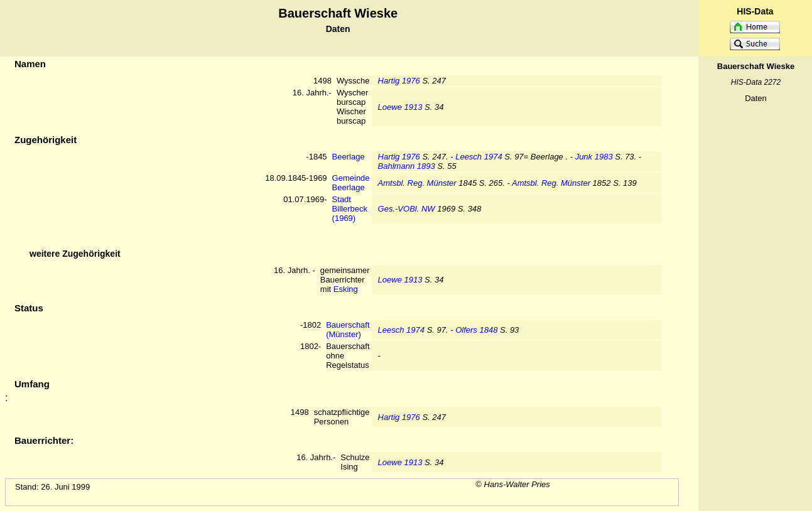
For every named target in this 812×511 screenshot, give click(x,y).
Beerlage (349, 157)
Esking (346, 289)
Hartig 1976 (399, 81)
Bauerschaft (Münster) (348, 330)
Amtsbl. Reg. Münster (417, 183)
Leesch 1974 (479, 157)
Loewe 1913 (400, 107)
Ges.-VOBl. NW (407, 209)
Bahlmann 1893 (407, 166)
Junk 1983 (594, 157)
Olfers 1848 (476, 330)
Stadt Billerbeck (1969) (350, 209)
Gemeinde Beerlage (351, 183)
